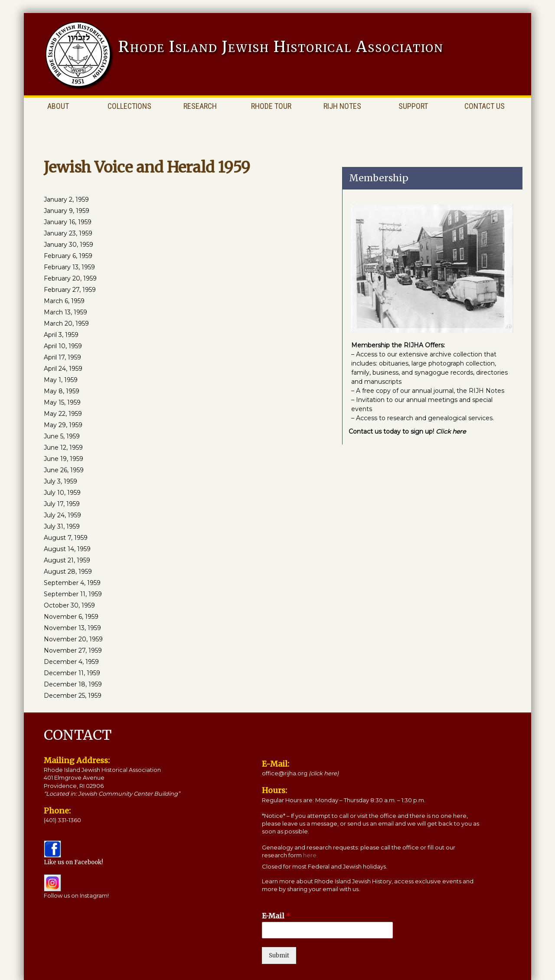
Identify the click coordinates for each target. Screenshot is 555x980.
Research (200, 106)
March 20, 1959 (66, 323)
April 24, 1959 (63, 369)
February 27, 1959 (70, 290)
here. (310, 855)
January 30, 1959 (69, 245)
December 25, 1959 (73, 696)
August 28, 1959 (68, 572)
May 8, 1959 (62, 391)
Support (413, 106)
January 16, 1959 (68, 222)
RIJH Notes (342, 106)
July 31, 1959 (62, 526)
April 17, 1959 (62, 357)
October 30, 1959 (69, 605)
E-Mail (276, 916)
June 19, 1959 (64, 459)
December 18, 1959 (73, 684)
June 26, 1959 (64, 470)
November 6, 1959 (71, 617)
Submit (279, 955)
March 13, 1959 (65, 312)
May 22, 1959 (63, 414)
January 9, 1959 (67, 211)
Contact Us (485, 106)
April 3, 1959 (61, 335)
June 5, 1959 (62, 436)
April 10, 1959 (63, 346)
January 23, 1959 (68, 233)
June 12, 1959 (63, 448)
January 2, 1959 (66, 199)
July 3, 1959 (60, 481)
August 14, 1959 (67, 549)
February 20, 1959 (70, 278)
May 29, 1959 (63, 425)
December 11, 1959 (72, 673)
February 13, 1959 (69, 267)
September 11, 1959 (73, 594)
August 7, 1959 (66, 538)
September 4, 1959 (72, 583)
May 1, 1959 (61, 380)
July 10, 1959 (62, 493)
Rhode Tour (271, 106)
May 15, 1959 (62, 402)
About (58, 106)
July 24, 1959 (62, 515)
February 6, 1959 (68, 256)
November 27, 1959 (73, 650)
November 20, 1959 (73, 639)
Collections (129, 106)
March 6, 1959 (64, 301)
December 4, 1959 (71, 662)
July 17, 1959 (62, 504)
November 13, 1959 (72, 628)
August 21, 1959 (67, 560)
